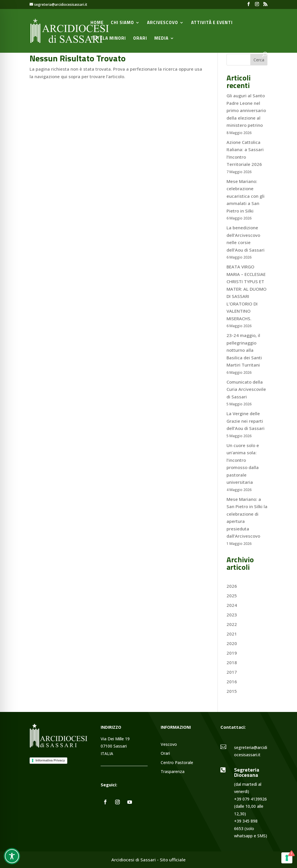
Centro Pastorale (177, 763)
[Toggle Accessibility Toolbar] (12, 856)
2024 (232, 605)
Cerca (259, 60)
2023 (232, 615)
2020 (232, 643)
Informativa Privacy (50, 760)
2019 (232, 653)
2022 (232, 624)
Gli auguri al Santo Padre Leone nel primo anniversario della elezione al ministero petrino (246, 110)
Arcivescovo (163, 23)
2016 (232, 682)
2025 (232, 596)
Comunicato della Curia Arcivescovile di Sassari (246, 389)
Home (97, 23)
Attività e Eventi (212, 23)
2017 (232, 672)
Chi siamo (122, 23)
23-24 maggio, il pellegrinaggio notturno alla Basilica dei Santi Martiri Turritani (244, 350)
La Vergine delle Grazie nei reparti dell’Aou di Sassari (246, 421)
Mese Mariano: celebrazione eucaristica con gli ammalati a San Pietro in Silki (246, 196)
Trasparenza (173, 772)
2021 (232, 634)
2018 (232, 662)
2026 (232, 586)
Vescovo (169, 745)
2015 (232, 691)
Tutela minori (108, 39)
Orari (140, 39)
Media (161, 39)
